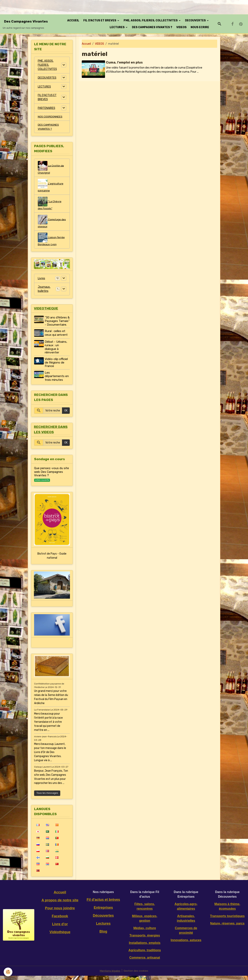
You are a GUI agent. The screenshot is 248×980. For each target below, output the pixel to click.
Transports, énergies (145, 940)
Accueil (86, 44)
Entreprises (103, 912)
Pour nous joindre (60, 912)
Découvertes (103, 920)
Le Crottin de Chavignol (51, 168)
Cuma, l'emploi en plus (125, 62)
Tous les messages (47, 797)
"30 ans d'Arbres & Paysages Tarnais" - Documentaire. (56, 324)
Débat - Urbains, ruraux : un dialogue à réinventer (56, 352)
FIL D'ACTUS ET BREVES (100, 20)
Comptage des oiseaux (50, 222)
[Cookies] (8, 972)
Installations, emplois (145, 947)
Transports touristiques (227, 920)
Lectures (103, 928)
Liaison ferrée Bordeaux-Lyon (51, 240)
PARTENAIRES (46, 108)
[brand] (26, 24)
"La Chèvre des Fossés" (50, 204)
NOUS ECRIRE (200, 27)
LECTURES (117, 27)
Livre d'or (60, 928)
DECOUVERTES (196, 20)
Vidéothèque (60, 936)
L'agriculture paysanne (51, 186)
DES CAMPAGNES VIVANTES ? (152, 27)
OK (66, 415)
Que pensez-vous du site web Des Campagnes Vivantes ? (52, 477)
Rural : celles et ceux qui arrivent (57, 338)
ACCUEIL (73, 20)
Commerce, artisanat (145, 962)
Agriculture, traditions (145, 954)
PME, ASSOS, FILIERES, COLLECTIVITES (151, 20)
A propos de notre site (60, 904)
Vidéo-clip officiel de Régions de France (57, 367)
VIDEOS (181, 27)
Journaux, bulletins (44, 290)
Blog (103, 936)
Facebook (60, 920)
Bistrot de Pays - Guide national (52, 560)
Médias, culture (145, 932)
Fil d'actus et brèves (103, 904)
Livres (41, 279)
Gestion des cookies (136, 975)
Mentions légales (110, 975)
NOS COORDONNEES (50, 117)
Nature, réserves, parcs (227, 928)
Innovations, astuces (186, 944)
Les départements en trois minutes (57, 381)
